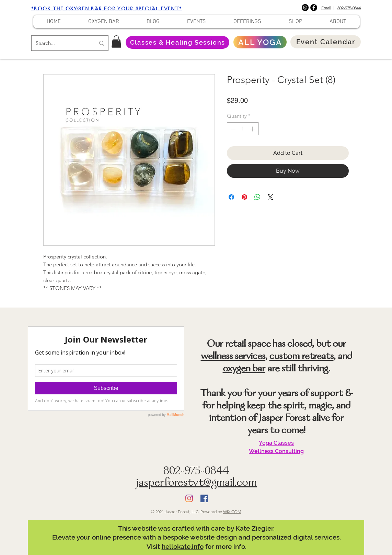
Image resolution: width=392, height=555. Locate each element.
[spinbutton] (243, 129)
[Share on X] (270, 197)
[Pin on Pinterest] (244, 197)
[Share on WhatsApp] (257, 197)
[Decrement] (233, 129)
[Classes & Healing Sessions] (177, 42)
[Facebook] (314, 8)
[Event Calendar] (326, 42)
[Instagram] (305, 8)
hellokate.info (183, 546)
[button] (116, 42)
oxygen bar (244, 369)
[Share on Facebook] (231, 197)
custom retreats (302, 357)
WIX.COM (232, 512)
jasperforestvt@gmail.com (196, 483)
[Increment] (253, 129)
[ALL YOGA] (260, 42)
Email (326, 8)
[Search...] (60, 43)
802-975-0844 (349, 8)
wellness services (233, 357)
